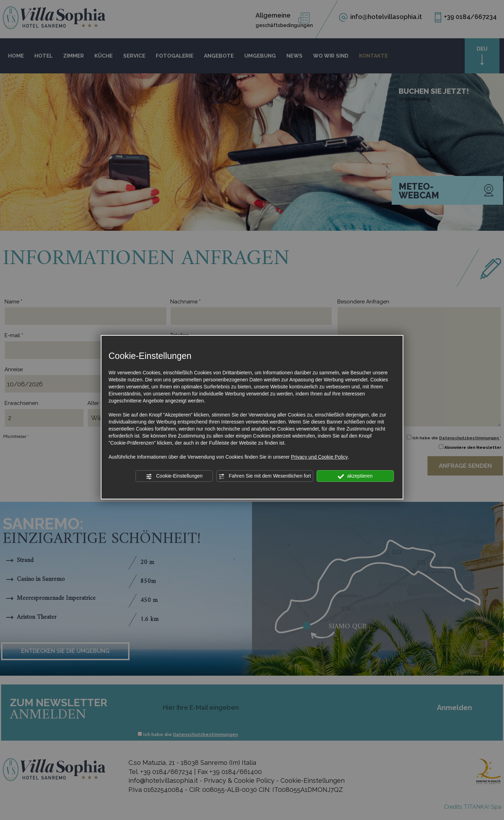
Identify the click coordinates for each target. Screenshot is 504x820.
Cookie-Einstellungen (174, 476)
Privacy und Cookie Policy (319, 457)
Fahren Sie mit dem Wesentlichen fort (265, 476)
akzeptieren (355, 476)
